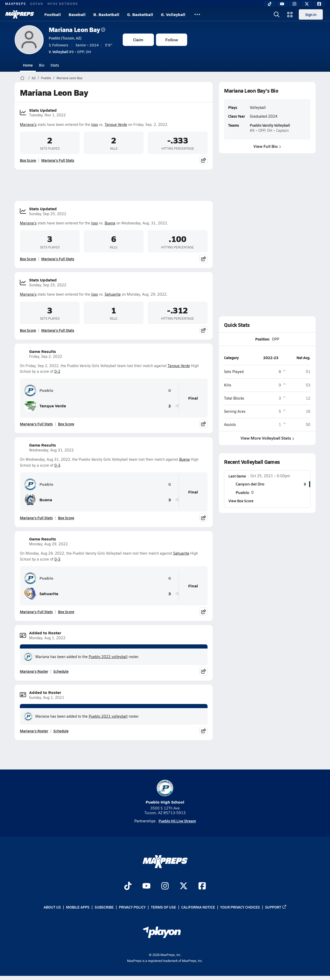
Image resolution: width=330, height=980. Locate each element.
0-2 (57, 371)
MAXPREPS (16, 4)
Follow (172, 40)
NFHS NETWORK (63, 4)
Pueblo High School (165, 792)
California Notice (198, 907)
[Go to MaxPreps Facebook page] (202, 886)
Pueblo (46, 78)
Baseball (77, 14)
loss (95, 124)
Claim (138, 40)
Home (28, 65)
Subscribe (104, 907)
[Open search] (277, 14)
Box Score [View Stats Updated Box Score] (28, 160)
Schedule (61, 671)
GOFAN (37, 4)
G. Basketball (140, 14)
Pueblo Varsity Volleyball (270, 125)
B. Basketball (106, 14)
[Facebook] (319, 4)
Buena (110, 223)
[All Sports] (197, 14)
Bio (42, 65)
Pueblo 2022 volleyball (108, 657)
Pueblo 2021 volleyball (108, 716)
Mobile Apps (78, 907)
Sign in (311, 14)
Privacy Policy (132, 907)
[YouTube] (282, 4)
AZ (34, 78)
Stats (55, 65)
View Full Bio (267, 146)
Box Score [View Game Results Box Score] (66, 424)
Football (53, 14)
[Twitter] (307, 4)
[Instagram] (294, 4)
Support (276, 907)
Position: (263, 339)
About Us (52, 907)
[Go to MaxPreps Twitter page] (184, 886)
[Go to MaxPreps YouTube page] (146, 886)
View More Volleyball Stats (267, 438)
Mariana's (28, 124)
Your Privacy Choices (240, 907)
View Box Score (241, 501)
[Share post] (203, 160)
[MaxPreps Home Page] (22, 78)
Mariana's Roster (34, 671)
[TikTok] (270, 4)
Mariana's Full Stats (58, 160)
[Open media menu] (290, 14)
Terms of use (163, 907)
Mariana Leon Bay (77, 30)
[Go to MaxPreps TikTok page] (128, 886)
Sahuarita (113, 294)
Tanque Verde (116, 124)
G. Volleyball (173, 14)
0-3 (57, 465)
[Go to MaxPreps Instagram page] (165, 886)
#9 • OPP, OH (70, 52)
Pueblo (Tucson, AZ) (65, 38)
